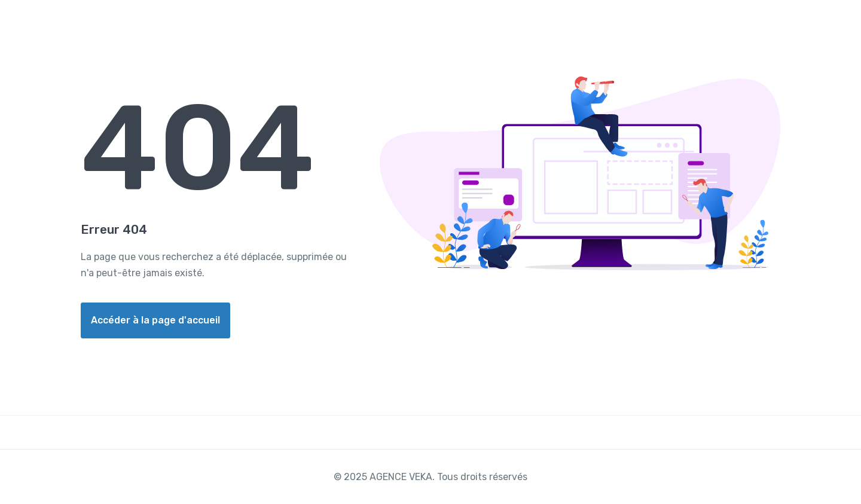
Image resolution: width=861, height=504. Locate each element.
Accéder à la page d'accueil (155, 320)
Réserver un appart (674, 26)
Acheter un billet (568, 26)
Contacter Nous (778, 26)
